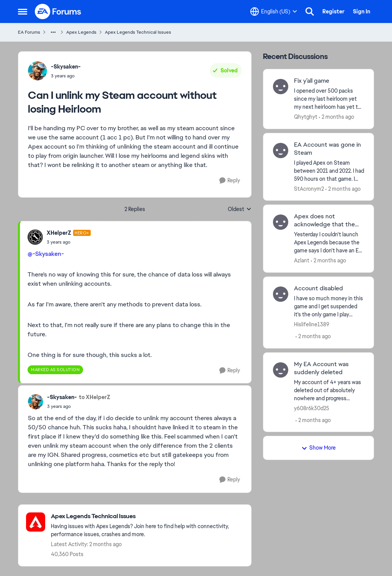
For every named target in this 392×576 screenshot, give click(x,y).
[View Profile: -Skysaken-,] (38, 71)
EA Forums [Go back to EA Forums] (29, 32)
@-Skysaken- (46, 254)
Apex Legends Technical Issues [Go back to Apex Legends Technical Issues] (138, 32)
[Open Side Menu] (23, 11)
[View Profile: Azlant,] (281, 222)
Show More (318, 448)
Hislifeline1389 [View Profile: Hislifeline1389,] (312, 324)
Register (333, 11)
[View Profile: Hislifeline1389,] (281, 294)
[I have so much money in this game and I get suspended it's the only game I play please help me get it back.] (329, 307)
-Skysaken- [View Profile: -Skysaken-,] (66, 67)
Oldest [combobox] (240, 209)
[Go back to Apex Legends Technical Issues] (147, 516)
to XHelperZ (95, 397)
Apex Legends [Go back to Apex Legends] (81, 32)
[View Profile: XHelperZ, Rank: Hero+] (35, 237)
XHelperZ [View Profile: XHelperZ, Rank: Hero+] (59, 233)
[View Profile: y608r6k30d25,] (281, 370)
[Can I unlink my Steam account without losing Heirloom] (69, 242)
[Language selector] (274, 11)
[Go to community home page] (58, 11)
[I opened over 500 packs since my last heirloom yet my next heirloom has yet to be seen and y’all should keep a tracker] (329, 99)
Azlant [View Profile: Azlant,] (302, 260)
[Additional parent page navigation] (53, 32)
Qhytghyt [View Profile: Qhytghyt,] (306, 117)
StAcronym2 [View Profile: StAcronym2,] (309, 188)
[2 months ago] (336, 117)
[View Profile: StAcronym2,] (281, 151)
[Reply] (230, 181)
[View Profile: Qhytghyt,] (281, 87)
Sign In (362, 11)
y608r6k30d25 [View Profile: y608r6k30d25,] (312, 408)
